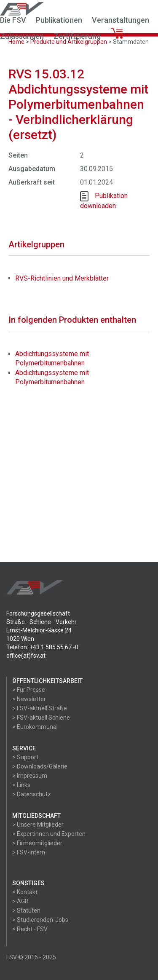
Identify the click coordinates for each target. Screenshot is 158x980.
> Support (25, 757)
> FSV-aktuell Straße (40, 708)
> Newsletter (29, 699)
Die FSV (13, 20)
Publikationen (59, 20)
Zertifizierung (77, 36)
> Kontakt (25, 892)
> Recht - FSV (30, 929)
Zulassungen (22, 36)
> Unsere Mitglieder (38, 825)
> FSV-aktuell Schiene (41, 718)
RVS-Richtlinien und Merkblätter (62, 278)
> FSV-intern (29, 852)
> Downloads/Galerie (40, 766)
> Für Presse (29, 690)
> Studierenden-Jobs (40, 920)
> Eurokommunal (35, 727)
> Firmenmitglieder (37, 843)
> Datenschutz (32, 794)
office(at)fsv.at (26, 656)
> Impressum (30, 776)
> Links (21, 785)
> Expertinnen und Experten (49, 834)
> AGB (20, 901)
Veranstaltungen (121, 20)
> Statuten (26, 910)
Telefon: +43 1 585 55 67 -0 (42, 647)
